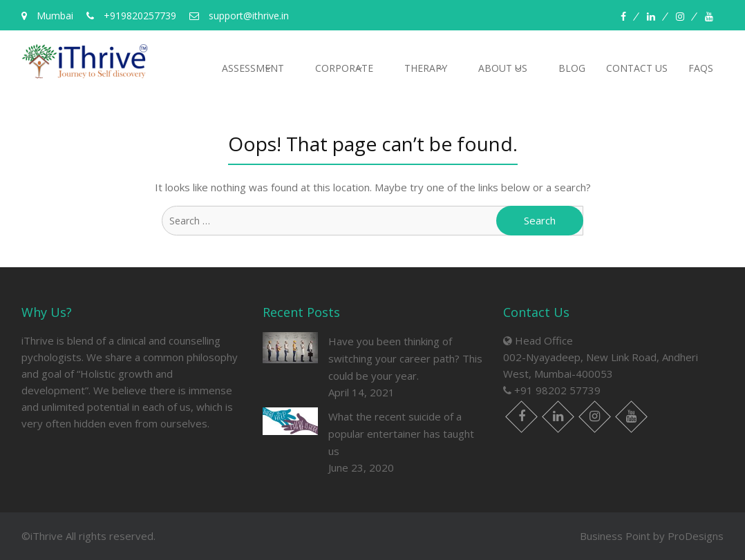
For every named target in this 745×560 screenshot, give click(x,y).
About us (503, 68)
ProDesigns (696, 536)
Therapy (426, 68)
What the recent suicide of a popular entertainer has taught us (401, 434)
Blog (572, 68)
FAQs (701, 68)
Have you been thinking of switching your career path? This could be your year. (405, 358)
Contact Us (637, 68)
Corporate (344, 68)
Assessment (253, 68)
